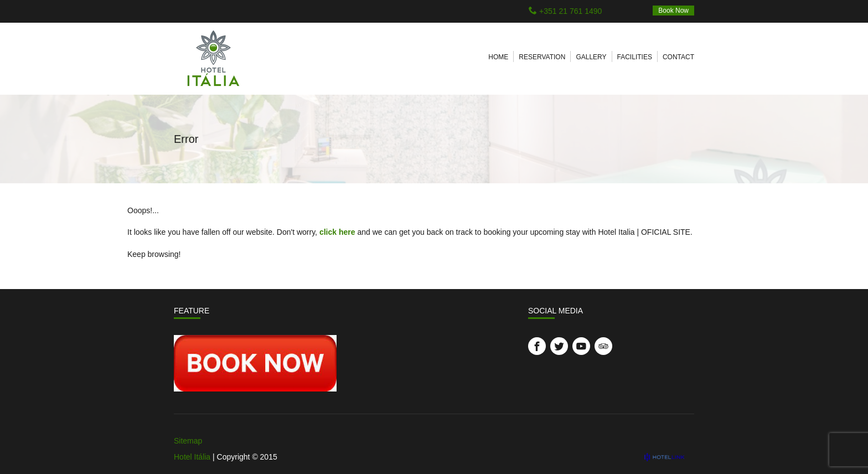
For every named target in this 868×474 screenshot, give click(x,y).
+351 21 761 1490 (570, 11)
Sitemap (188, 441)
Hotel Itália (192, 457)
